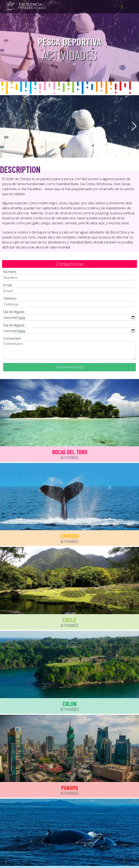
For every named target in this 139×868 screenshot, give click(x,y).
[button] (134, 126)
